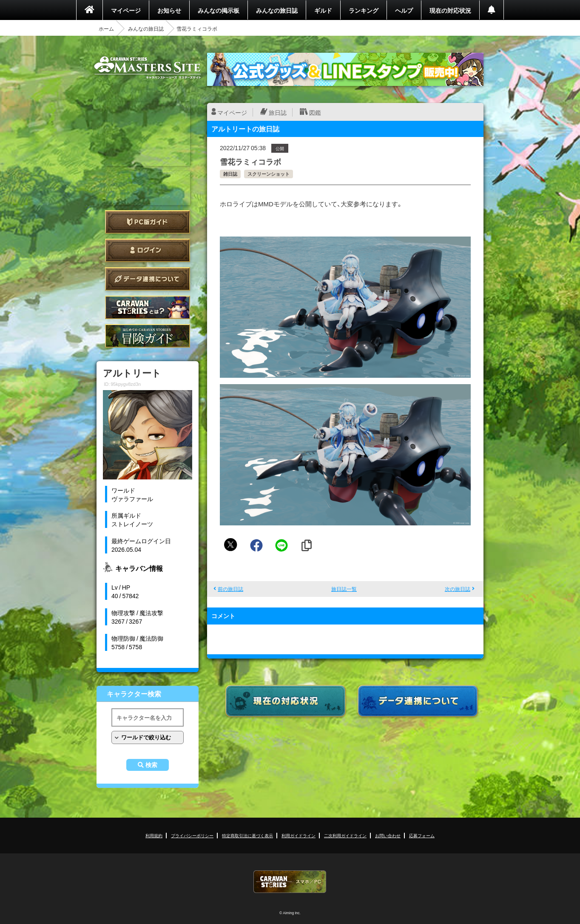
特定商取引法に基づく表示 (247, 835)
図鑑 (315, 112)
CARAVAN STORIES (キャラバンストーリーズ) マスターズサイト (148, 68)
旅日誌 (278, 112)
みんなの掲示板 (219, 10)
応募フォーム (422, 835)
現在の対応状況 (450, 10)
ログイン (148, 250)
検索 (151, 765)
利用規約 (154, 835)
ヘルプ (404, 10)
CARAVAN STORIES (290, 882)
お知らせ (169, 10)
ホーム (106, 29)
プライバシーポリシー (192, 835)
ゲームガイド (148, 336)
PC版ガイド (148, 222)
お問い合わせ (388, 835)
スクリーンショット (269, 174)
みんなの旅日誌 (277, 10)
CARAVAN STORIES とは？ (148, 307)
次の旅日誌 (458, 589)
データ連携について (148, 279)
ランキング (364, 10)
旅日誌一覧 (344, 589)
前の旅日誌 (230, 589)
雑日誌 (230, 174)
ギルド (323, 10)
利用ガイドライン (299, 835)
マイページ (126, 10)
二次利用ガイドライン (345, 835)
